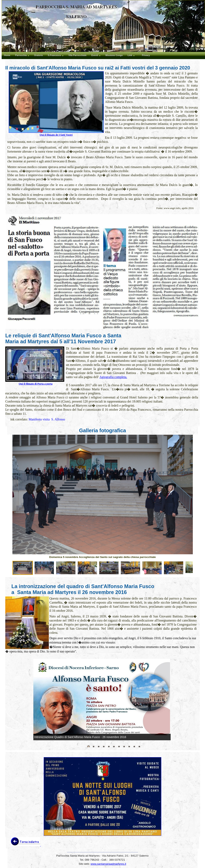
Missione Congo (114, 55)
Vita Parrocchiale (77, 55)
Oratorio (38, 55)
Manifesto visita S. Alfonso (47, 419)
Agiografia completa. (113, 377)
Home (7, 55)
